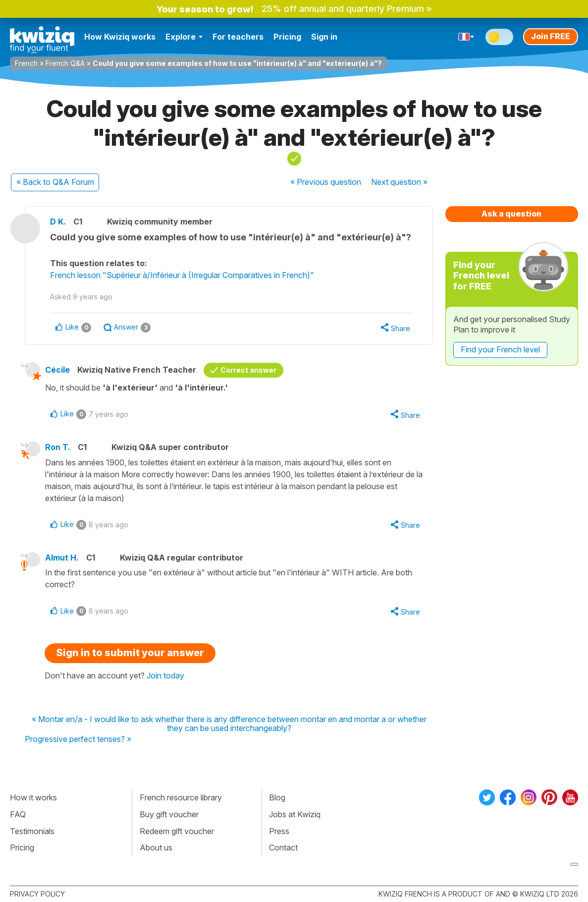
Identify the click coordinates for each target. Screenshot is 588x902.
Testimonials (32, 831)
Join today (165, 676)
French (26, 63)
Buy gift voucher (169, 814)
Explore (184, 37)
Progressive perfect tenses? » (78, 739)
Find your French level (500, 349)
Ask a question (511, 214)
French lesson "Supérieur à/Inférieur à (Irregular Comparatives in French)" (182, 275)
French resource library (181, 797)
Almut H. (62, 558)
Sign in (324, 37)
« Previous (326, 182)
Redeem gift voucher (177, 831)
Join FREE (551, 36)
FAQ (18, 814)
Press (279, 831)
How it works (33, 797)
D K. (58, 222)
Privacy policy (37, 894)
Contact (283, 847)
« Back (55, 182)
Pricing (287, 37)
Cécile (57, 370)
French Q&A (65, 63)
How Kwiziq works (120, 37)
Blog (277, 797)
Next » (399, 182)
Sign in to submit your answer (130, 653)
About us (156, 847)
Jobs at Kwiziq (295, 814)
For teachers (238, 37)
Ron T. (58, 447)
